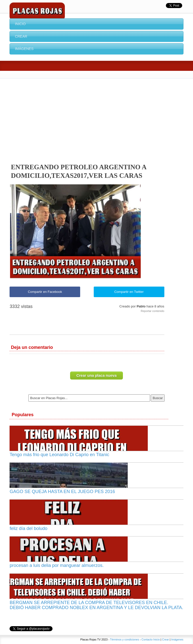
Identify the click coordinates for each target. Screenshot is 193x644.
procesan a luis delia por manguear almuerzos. (57, 565)
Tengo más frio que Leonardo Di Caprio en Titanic (59, 455)
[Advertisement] (96, 116)
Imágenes (24, 49)
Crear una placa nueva (96, 375)
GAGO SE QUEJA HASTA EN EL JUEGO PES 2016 (62, 492)
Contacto (147, 639)
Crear (21, 36)
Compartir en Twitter (129, 292)
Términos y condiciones (125, 639)
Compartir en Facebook (45, 292)
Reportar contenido (153, 311)
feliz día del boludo (28, 528)
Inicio (20, 24)
